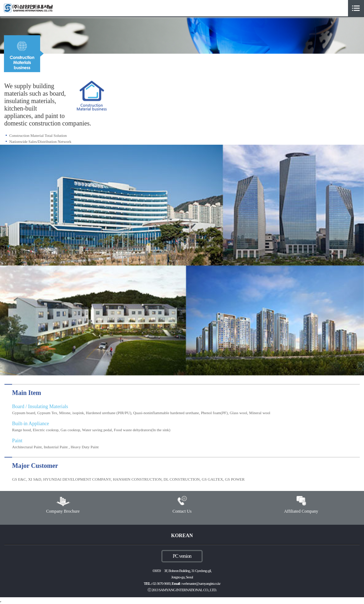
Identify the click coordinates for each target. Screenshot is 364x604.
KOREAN (182, 536)
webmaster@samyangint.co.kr (201, 583)
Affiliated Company (301, 511)
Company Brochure (63, 511)
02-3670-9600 (161, 583)
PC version (182, 556)
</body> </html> (1, 602)
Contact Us (182, 511)
